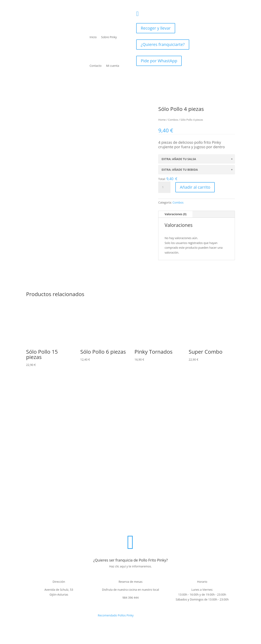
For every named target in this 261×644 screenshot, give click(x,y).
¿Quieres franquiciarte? (163, 44)
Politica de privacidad (79, 524)
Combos (173, 120)
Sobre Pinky (109, 37)
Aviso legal (104, 524)
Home (162, 120)
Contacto (96, 66)
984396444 (155, 12)
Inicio (93, 37)
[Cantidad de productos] (164, 187)
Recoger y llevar (156, 28)
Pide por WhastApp (159, 61)
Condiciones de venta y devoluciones (140, 524)
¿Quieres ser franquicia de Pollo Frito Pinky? (130, 560)
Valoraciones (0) (175, 214)
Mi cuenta (113, 66)
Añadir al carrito (195, 187)
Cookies (174, 524)
